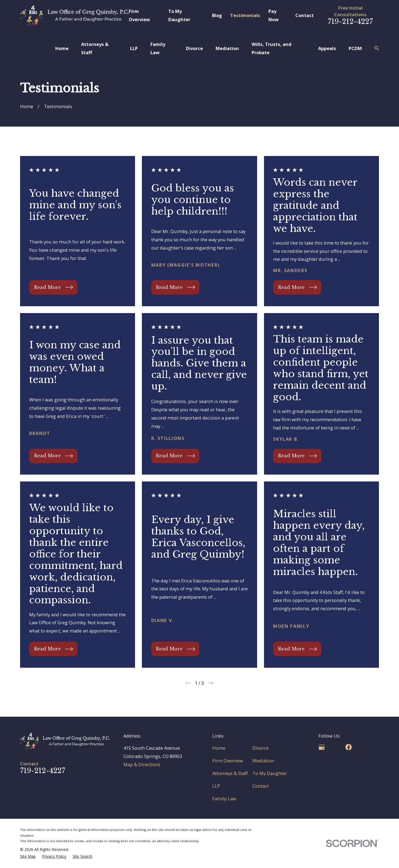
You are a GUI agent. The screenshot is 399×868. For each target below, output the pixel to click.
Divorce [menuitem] (194, 48)
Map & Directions (142, 764)
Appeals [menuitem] (327, 48)
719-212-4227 (350, 22)
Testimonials (245, 15)
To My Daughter (270, 773)
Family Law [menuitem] (158, 48)
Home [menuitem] (62, 48)
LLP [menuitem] (134, 48)
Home (219, 748)
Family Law (224, 799)
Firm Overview (228, 761)
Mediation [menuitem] (227, 48)
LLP (216, 786)
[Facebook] (349, 747)
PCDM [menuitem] (355, 48)
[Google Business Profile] (322, 747)
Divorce (261, 748)
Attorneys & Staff (230, 773)
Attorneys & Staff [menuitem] (95, 48)
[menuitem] (28, 857)
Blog (217, 15)
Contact (305, 15)
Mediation (263, 761)
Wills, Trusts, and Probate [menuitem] (272, 48)
